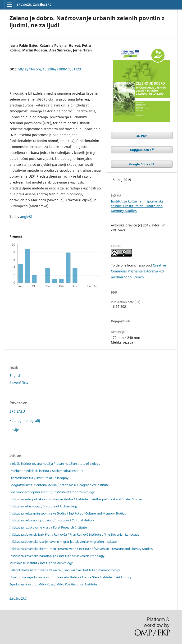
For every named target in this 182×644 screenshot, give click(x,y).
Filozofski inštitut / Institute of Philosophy (39, 478)
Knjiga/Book (140, 150)
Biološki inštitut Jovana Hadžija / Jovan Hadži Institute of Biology (55, 464)
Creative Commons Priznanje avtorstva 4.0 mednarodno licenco (138, 271)
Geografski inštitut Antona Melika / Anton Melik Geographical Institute (59, 485)
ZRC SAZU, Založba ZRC (34, 5)
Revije (14, 430)
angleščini (28, 217)
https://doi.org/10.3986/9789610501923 (49, 69)
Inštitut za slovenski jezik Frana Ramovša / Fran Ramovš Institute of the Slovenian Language (74, 534)
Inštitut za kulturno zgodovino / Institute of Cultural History (52, 520)
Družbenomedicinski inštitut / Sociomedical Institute (46, 471)
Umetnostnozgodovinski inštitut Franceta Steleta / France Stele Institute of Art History (71, 577)
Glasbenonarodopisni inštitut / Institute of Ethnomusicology (52, 492)
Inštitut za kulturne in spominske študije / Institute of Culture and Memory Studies (137, 206)
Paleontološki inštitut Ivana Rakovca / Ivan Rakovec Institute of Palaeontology (65, 570)
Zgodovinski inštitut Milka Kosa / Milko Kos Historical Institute (53, 584)
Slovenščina (19, 383)
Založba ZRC (18, 598)
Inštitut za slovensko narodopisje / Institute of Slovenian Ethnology (57, 556)
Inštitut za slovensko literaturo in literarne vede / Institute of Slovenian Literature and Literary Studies (81, 549)
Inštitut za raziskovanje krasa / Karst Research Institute (48, 527)
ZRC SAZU (17, 411)
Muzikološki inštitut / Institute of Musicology (41, 563)
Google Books (140, 164)
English (15, 375)
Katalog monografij (25, 421)
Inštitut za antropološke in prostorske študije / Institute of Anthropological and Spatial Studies (76, 499)
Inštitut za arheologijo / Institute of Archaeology (43, 506)
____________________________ (26, 591)
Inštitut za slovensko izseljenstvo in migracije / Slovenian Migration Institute (63, 542)
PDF (144, 136)
